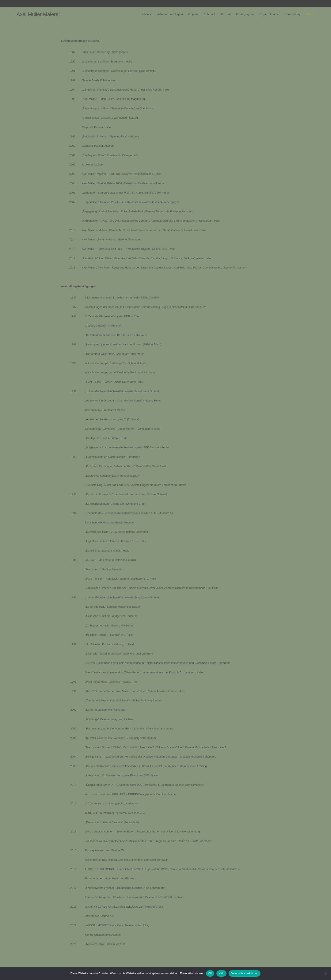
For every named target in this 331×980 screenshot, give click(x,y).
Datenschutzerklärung (245, 973)
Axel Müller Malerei (38, 14)
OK (210, 973)
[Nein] (326, 973)
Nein (221, 973)
